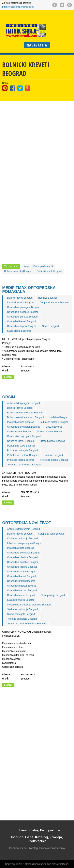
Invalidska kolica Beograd (21, 303)
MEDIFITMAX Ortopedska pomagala (29, 290)
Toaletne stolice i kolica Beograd (24, 465)
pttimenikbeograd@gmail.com (18, 7)
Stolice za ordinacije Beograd (22, 609)
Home (26, 266)
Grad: (5, 370)
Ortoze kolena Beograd (19, 432)
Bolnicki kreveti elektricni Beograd (25, 413)
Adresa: (7, 366)
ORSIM (9, 397)
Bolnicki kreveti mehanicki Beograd (25, 417)
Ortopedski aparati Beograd (22, 572)
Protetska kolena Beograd (21, 460)
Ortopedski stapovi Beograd (22, 326)
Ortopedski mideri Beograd (21, 581)
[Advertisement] (37, 127)
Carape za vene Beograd (51, 534)
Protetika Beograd (53, 455)
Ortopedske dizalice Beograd (22, 557)
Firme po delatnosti (43, 266)
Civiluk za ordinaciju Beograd (22, 538)
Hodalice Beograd (47, 298)
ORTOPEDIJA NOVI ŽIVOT (27, 523)
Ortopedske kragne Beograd (22, 567)
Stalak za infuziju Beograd (21, 600)
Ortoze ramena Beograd (50, 432)
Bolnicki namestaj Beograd (18, 271)
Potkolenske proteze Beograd (23, 455)
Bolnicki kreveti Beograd (49, 271)
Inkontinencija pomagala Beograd (25, 543)
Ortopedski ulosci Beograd (21, 595)
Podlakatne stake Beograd (21, 446)
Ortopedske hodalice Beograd (23, 312)
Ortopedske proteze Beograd (22, 317)
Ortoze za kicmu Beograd (20, 441)
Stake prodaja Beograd (19, 331)
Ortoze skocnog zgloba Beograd (24, 436)
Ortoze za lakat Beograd (52, 441)
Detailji (8, 377)
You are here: (11, 266)
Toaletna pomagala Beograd (22, 619)
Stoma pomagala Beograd (21, 614)
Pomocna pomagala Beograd (22, 450)
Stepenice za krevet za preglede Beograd (29, 605)
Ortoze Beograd (50, 326)
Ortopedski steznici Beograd (22, 590)
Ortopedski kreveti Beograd (21, 321)
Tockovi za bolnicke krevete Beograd (26, 624)
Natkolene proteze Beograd (54, 422)
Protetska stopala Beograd (54, 460)
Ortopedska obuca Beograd (54, 303)
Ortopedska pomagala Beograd (24, 307)
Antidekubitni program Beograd (23, 403)
